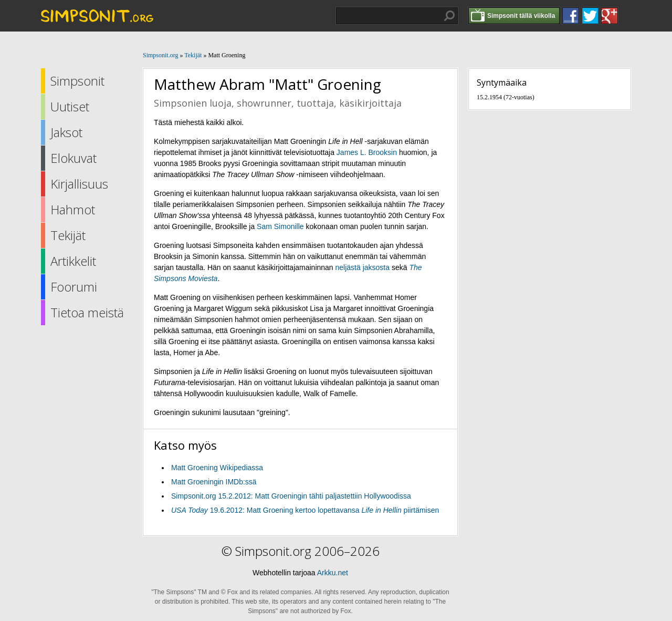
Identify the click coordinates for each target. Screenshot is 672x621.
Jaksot (66, 132)
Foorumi (74, 287)
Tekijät (68, 235)
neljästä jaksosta (363, 267)
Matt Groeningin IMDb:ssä (214, 482)
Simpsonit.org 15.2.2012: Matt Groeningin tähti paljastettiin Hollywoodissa (291, 496)
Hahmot (73, 209)
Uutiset (70, 106)
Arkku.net (333, 573)
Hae (449, 16)
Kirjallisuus (79, 184)
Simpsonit (77, 81)
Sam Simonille (280, 226)
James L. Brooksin (367, 152)
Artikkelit (73, 261)
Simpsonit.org (160, 55)
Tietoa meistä (87, 312)
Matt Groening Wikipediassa (217, 468)
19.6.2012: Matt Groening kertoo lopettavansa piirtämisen (305, 510)
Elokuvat (73, 158)
